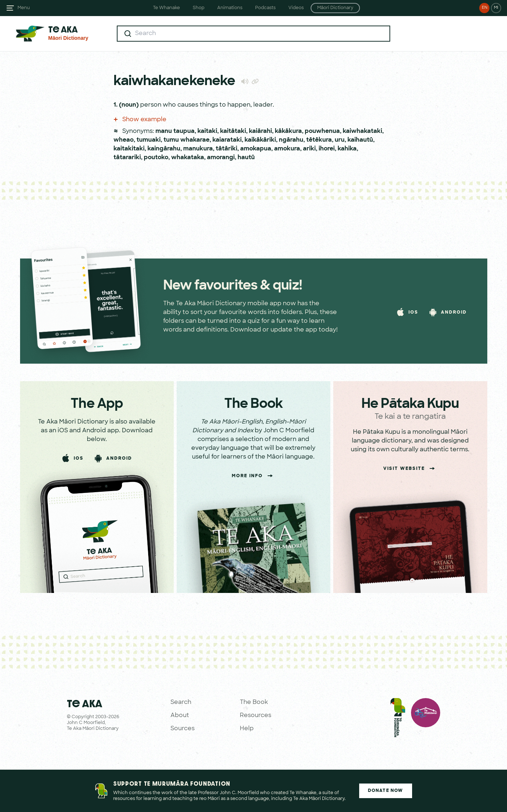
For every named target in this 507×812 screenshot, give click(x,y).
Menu (24, 8)
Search (181, 702)
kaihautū (360, 140)
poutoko (156, 158)
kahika (347, 149)
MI (496, 8)
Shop (199, 8)
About (180, 716)
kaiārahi (260, 131)
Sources (183, 729)
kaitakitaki (129, 149)
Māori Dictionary (335, 8)
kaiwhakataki (362, 131)
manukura (198, 149)
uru (340, 140)
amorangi (221, 158)
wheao (124, 140)
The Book (254, 702)
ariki (309, 149)
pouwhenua (322, 131)
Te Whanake (166, 8)
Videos (296, 8)
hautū (246, 158)
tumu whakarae (187, 140)
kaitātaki (233, 131)
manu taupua (175, 131)
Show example (140, 120)
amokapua (256, 149)
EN (485, 8)
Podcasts (265, 8)
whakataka (188, 158)
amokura (287, 149)
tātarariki (127, 158)
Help (247, 729)
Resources (256, 716)
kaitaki (207, 131)
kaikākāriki (260, 140)
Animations (230, 8)
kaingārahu (164, 149)
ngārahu (291, 140)
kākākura (288, 131)
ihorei (327, 149)
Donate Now (386, 791)
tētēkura (319, 140)
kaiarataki (227, 140)
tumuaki (149, 140)
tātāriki (226, 149)
